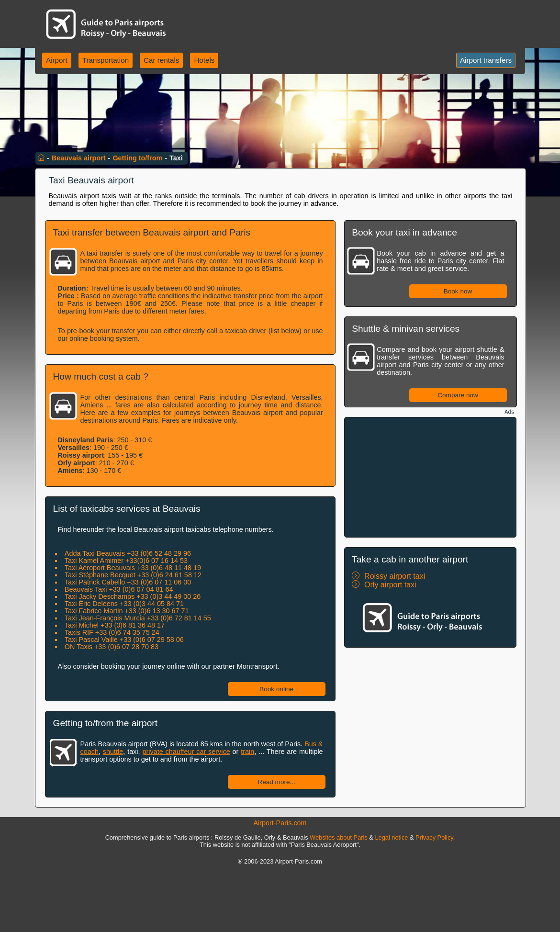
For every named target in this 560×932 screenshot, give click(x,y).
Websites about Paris (339, 837)
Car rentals (161, 60)
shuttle (113, 752)
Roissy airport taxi (395, 576)
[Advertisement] (430, 477)
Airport (57, 60)
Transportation (106, 60)
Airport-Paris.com (280, 823)
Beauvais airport (79, 158)
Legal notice (391, 837)
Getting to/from (137, 158)
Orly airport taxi (390, 585)
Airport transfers (486, 60)
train (247, 752)
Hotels (204, 60)
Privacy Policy (434, 837)
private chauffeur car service (186, 752)
